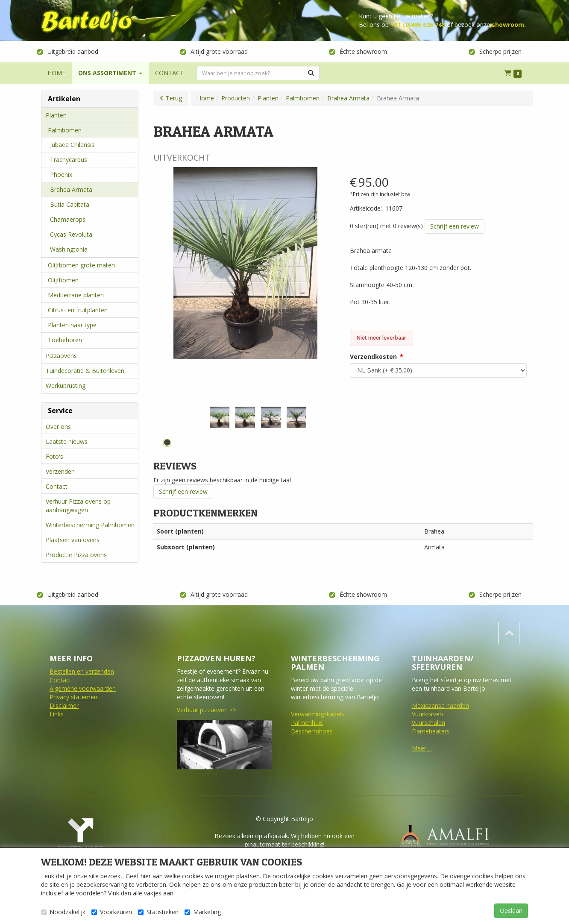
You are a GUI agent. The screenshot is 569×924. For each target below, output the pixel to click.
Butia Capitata (70, 204)
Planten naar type (72, 325)
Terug (174, 98)
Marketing (203, 912)
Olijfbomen (63, 280)
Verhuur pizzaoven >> (207, 710)
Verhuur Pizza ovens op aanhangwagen (78, 506)
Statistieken (158, 912)
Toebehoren (65, 340)
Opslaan (511, 911)
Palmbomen (65, 130)
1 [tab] (167, 443)
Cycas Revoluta (71, 234)
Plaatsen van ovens (73, 540)
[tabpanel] (220, 417)
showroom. (509, 25)
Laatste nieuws (67, 441)
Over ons (58, 427)
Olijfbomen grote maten (81, 265)
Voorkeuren (112, 912)
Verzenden (60, 471)
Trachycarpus (69, 160)
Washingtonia (69, 249)
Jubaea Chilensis (72, 145)
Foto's (54, 456)
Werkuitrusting (66, 386)
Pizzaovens (61, 356)
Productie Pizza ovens (76, 555)
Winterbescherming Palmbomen (90, 525)
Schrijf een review (455, 226)
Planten (56, 115)
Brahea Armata (71, 189)
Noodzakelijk (63, 912)
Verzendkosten (373, 356)
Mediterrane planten (76, 295)
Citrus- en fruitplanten (78, 310)
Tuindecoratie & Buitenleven (85, 371)
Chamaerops (68, 219)
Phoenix (61, 175)
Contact (57, 486)
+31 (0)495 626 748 (418, 25)
